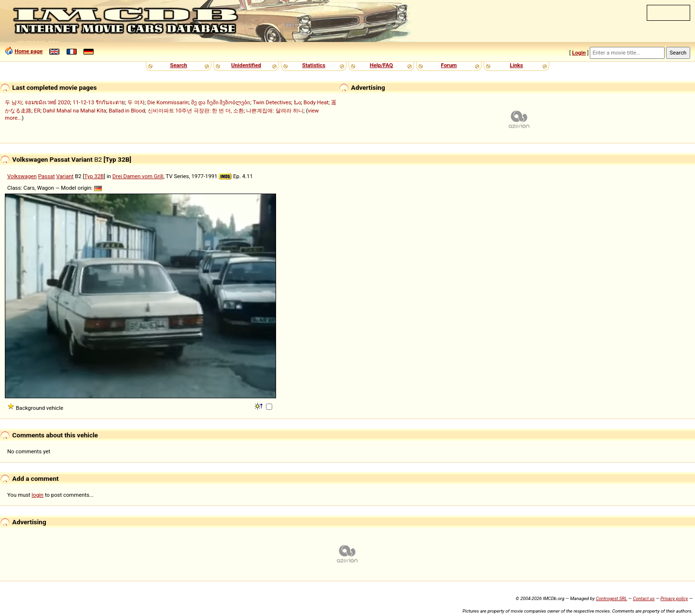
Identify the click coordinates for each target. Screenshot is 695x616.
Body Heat (316, 102)
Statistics (314, 65)
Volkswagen (22, 176)
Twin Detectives (272, 102)
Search (178, 65)
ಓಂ (298, 102)
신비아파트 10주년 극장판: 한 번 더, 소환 (196, 111)
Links (516, 65)
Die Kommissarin (168, 102)
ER (37, 111)
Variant (65, 176)
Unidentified (246, 65)
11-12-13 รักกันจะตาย (99, 102)
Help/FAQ (381, 65)
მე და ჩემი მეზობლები (221, 102)
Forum (449, 65)
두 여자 (136, 102)
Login (579, 53)
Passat (47, 176)
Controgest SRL (611, 598)
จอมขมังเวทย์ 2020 (47, 102)
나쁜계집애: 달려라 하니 (275, 111)
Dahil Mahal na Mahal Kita (75, 111)
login (38, 495)
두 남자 (14, 102)
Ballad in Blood (127, 111)
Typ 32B (94, 176)
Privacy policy (674, 598)
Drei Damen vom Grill (138, 176)
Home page (28, 51)
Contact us (644, 598)
